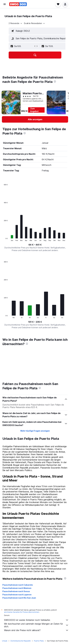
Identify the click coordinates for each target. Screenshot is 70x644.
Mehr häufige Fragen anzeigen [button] (35, 431)
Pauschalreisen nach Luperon (17, 595)
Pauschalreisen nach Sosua (16, 591)
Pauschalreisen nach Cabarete (18, 585)
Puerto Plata (39, 641)
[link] (35, 119)
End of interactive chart (2, 239)
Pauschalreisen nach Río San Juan (19, 598)
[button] (5, 4)
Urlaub (5, 641)
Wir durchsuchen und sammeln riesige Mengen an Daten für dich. (36, 625)
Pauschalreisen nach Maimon (17, 588)
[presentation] (55, 81)
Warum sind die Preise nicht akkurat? (36, 630)
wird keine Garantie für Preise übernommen (22, 612)
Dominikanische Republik (21, 641)
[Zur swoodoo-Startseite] (18, 4)
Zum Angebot (34, 110)
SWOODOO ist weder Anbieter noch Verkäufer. (36, 620)
